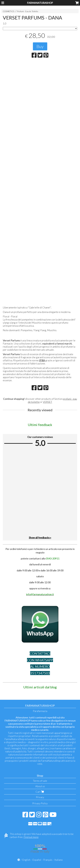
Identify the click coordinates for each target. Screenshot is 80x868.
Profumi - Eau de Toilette (28, 11)
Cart (40, 792)
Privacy (40, 797)
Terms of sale (40, 781)
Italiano (59, 860)
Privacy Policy (40, 803)
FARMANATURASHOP (40, 3)
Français (48, 860)
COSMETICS (9, 11)
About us (40, 786)
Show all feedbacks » (40, 538)
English (26, 860)
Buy (40, 46)
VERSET (48, 402)
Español (37, 860)
